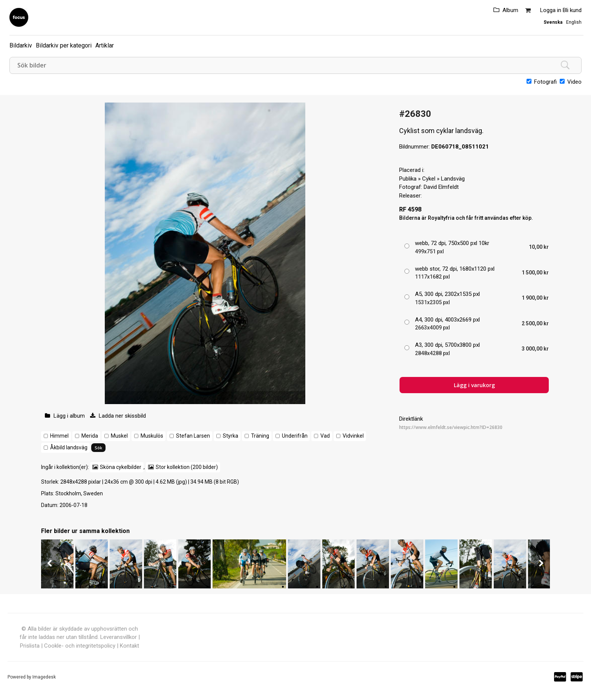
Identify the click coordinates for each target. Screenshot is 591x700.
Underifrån (295, 436)
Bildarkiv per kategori (64, 45)
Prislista (30, 646)
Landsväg (453, 179)
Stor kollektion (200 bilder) (187, 467)
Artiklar (105, 45)
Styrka (230, 436)
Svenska (553, 22)
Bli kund (572, 10)
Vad (325, 436)
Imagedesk (44, 677)
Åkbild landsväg (69, 447)
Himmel (59, 436)
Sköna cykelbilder (121, 467)
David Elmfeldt (441, 187)
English (574, 22)
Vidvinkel (353, 436)
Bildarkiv (21, 45)
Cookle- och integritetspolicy (80, 646)
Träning (260, 436)
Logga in (551, 10)
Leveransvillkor (119, 637)
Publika (408, 179)
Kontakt (129, 646)
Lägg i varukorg (474, 385)
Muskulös (152, 436)
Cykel (429, 179)
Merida (90, 436)
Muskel (119, 436)
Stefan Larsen (193, 436)
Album (510, 10)
